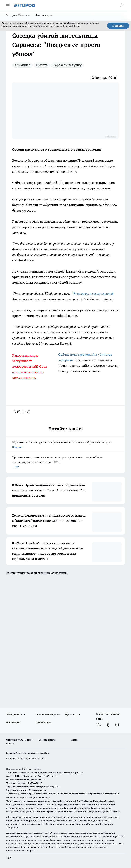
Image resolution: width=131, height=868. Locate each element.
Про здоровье (73, 714)
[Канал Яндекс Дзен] (117, 725)
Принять (118, 26)
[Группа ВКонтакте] (99, 725)
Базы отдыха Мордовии (48, 714)
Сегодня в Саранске (17, 15)
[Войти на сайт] (122, 5)
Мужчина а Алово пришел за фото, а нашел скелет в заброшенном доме (65, 445)
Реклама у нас (44, 15)
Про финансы (13, 723)
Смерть (42, 65)
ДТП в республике (15, 714)
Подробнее (13, 827)
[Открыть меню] (8, 5)
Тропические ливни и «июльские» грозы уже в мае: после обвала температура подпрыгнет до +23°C (65, 462)
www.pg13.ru (43, 753)
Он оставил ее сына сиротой (93, 294)
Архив (75, 740)
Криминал (22, 65)
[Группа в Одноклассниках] (108, 725)
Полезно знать (43, 723)
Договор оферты (47, 740)
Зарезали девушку (67, 65)
